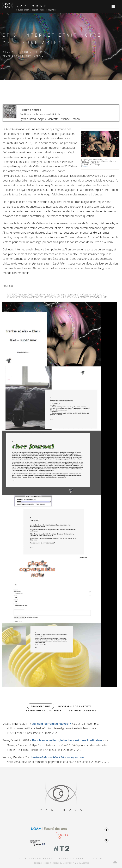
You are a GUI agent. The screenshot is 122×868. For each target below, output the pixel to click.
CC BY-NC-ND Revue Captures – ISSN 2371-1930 (61, 858)
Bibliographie (42, 706)
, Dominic (12, 740)
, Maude (12, 757)
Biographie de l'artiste (75, 706)
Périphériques (31, 110)
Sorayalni (86, 166)
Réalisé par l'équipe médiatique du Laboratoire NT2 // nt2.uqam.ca (61, 863)
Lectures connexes (83, 710)
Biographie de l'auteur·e (43, 710)
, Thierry (12, 724)
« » (51, 724)
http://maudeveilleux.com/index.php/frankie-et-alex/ (40, 762)
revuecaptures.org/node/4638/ (90, 297)
